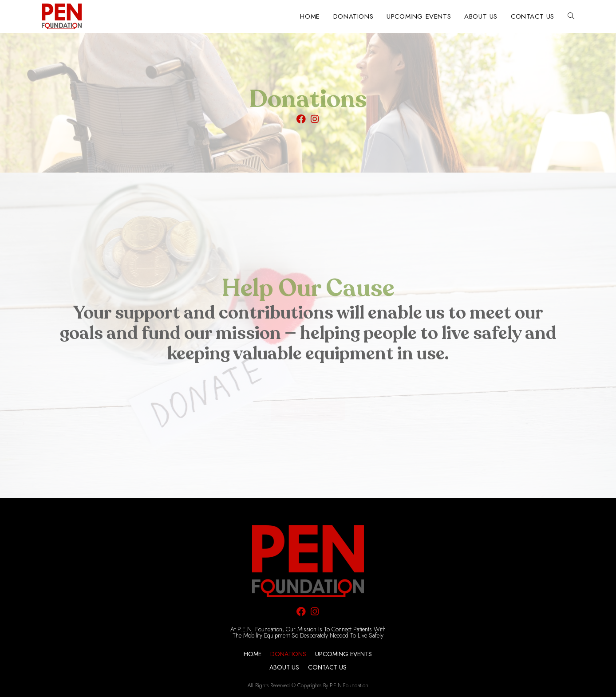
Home (253, 654)
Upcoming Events (344, 654)
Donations (288, 654)
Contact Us (327, 667)
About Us (284, 667)
